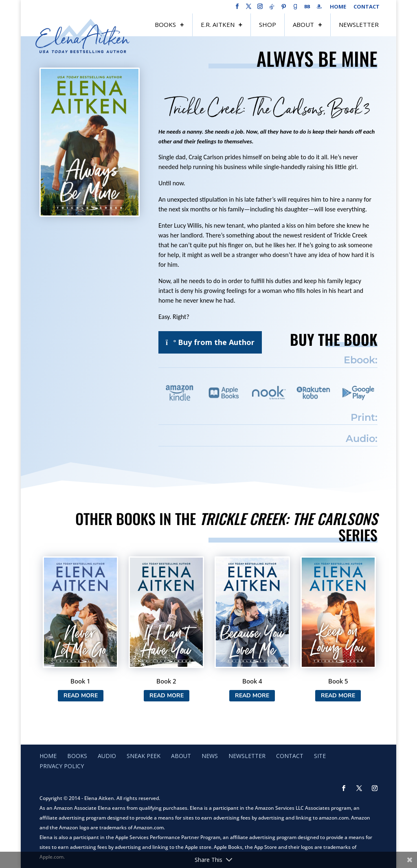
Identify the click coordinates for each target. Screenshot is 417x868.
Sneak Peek (144, 756)
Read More (81, 695)
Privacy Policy (62, 766)
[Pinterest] (284, 9)
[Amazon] (319, 9)
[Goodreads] (296, 9)
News (210, 756)
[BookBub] (307, 9)
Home (338, 7)
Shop (268, 24)
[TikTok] (272, 9)
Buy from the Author (210, 342)
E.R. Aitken (218, 24)
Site (320, 756)
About (303, 24)
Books (165, 24)
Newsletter (359, 24)
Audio (107, 756)
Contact (367, 7)
